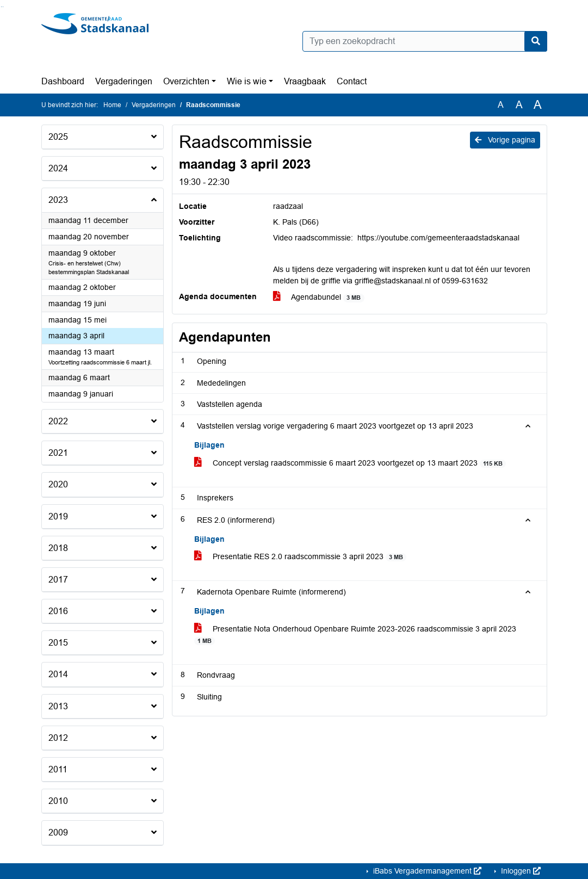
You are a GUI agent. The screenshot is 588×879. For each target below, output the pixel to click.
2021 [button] (58, 453)
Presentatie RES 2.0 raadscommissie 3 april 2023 (301, 557)
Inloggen (520, 871)
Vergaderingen (124, 81)
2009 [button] (58, 832)
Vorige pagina (505, 140)
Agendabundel (319, 297)
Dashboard (63, 81)
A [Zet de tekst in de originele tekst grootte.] (501, 105)
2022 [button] (58, 421)
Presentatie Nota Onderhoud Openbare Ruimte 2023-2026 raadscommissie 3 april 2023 (355, 635)
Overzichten (186, 81)
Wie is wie (247, 81)
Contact (352, 81)
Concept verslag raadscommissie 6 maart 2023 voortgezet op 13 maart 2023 (350, 463)
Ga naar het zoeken (1, 7)
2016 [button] (58, 611)
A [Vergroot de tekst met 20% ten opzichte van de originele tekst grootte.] (519, 105)
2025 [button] (58, 137)
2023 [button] (58, 200)
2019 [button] (58, 516)
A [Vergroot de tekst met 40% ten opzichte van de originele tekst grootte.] (538, 105)
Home (112, 105)
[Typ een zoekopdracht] (425, 41)
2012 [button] (58, 738)
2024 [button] (58, 168)
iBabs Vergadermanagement (426, 871)
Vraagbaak (305, 81)
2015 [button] (58, 643)
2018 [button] (58, 548)
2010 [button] (58, 801)
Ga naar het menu (3, 7)
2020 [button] (58, 484)
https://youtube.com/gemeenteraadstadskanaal (438, 238)
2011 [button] (58, 769)
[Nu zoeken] (536, 41)
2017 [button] (58, 580)
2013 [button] (58, 706)
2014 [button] (58, 674)
